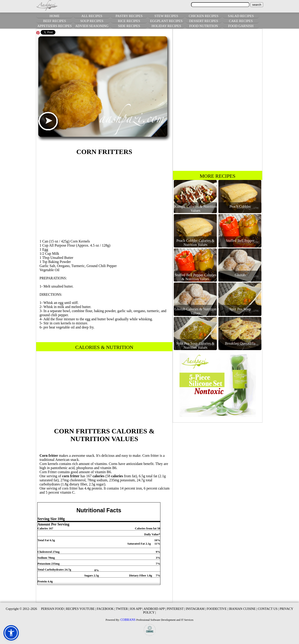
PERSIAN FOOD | (53, 609)
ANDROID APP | (155, 609)
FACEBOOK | (106, 609)
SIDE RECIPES (129, 26)
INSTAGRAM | (196, 609)
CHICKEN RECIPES (204, 16)
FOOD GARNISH (241, 26)
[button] (11, 633)
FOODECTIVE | (217, 609)
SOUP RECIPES (92, 21)
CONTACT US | (268, 609)
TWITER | (123, 609)
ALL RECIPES (92, 16)
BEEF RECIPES (55, 21)
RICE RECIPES (129, 21)
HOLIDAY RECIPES (166, 26)
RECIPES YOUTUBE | (81, 609)
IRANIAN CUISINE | (243, 609)
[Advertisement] (104, 197)
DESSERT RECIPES (204, 21)
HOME (55, 16)
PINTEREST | (176, 609)
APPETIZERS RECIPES (54, 26)
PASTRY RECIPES (129, 16)
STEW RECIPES (166, 16)
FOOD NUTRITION (204, 26)
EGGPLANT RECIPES (166, 21)
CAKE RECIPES (241, 21)
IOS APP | (136, 609)
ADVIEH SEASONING (92, 26)
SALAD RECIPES (241, 16)
